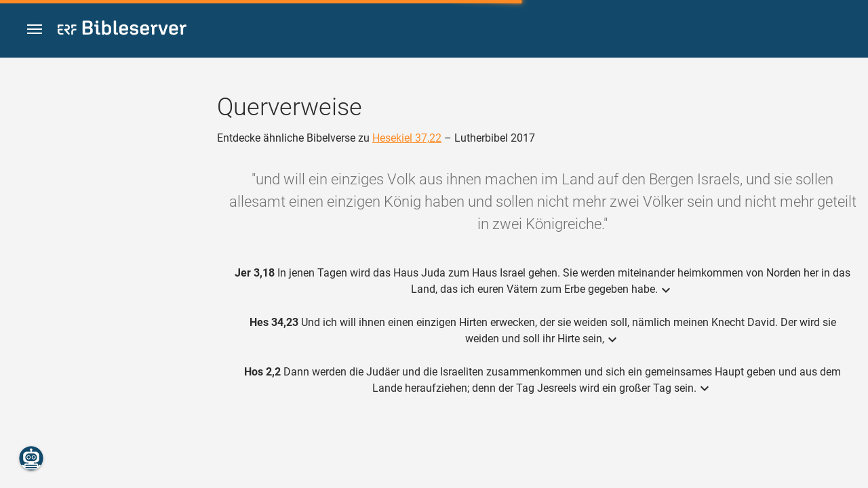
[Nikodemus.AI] (31, 458)
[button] (35, 29)
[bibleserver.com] (122, 30)
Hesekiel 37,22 (407, 138)
